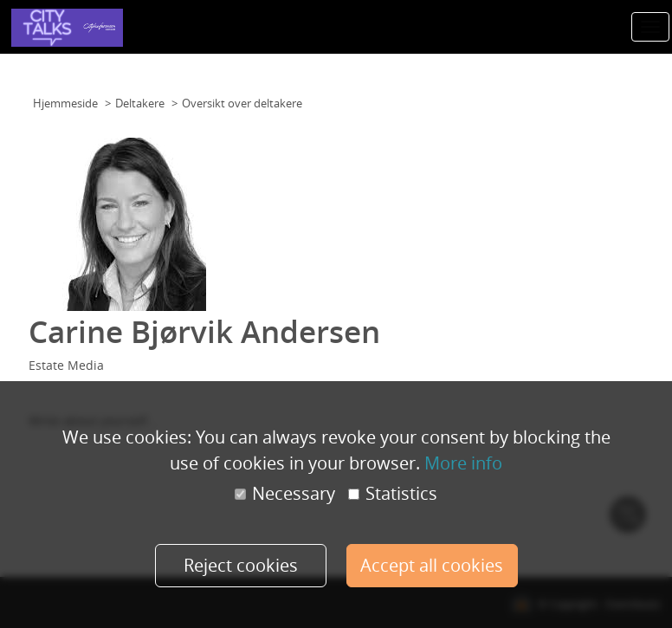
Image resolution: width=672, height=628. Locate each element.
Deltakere (140, 103)
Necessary (285, 494)
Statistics (393, 494)
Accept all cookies (432, 565)
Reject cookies (241, 565)
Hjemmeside (65, 103)
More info (463, 463)
